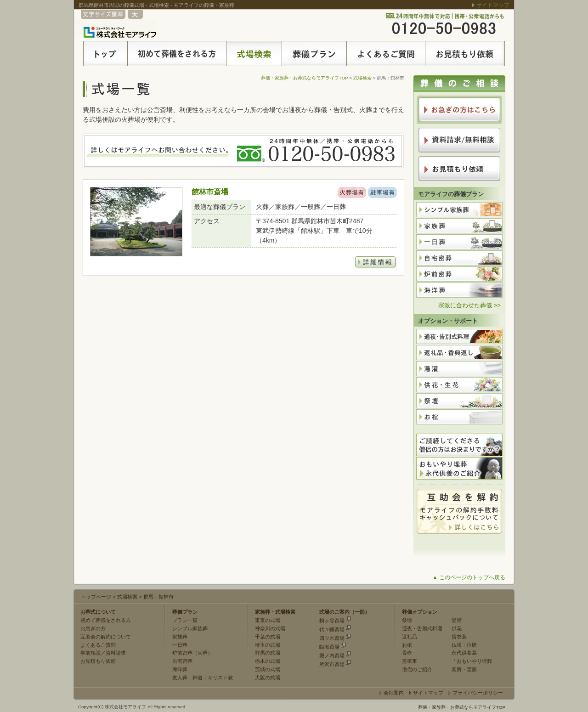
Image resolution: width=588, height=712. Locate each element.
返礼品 (410, 637)
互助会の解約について (106, 637)
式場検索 (362, 78)
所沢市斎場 (332, 664)
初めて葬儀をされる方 (106, 620)
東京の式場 (268, 620)
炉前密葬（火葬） (192, 653)
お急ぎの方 (93, 628)
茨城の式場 (268, 669)
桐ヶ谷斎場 (332, 621)
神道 (198, 678)
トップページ (96, 597)
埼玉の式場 (268, 645)
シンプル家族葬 (190, 628)
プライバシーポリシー (478, 693)
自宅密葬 (182, 661)
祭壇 (407, 620)
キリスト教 (220, 678)
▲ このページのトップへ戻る (469, 577)
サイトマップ (493, 5)
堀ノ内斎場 (332, 655)
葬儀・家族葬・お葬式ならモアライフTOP (305, 78)
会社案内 (394, 693)
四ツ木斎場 (332, 638)
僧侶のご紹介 (417, 669)
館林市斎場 (210, 192)
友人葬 (180, 678)
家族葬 (180, 637)
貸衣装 (459, 637)
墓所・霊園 (464, 669)
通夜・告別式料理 (422, 628)
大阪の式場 (268, 678)
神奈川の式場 (270, 628)
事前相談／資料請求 (103, 653)
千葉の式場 (268, 637)
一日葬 (180, 645)
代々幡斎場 (332, 629)
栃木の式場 (268, 661)
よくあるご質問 (98, 645)
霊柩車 (410, 661)
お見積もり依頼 (98, 661)
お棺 (407, 645)
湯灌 (457, 620)
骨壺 (407, 653)
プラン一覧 (185, 620)
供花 (457, 628)
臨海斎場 (329, 647)
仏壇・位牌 (464, 645)
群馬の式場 (268, 653)
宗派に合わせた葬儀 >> (469, 305)
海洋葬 (180, 669)
